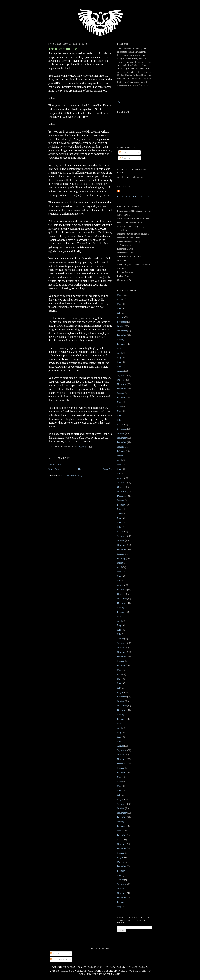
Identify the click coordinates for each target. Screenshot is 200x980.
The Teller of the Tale (63, 49)
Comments (125, 158)
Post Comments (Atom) (71, 476)
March (120, 295)
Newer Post (54, 469)
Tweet (120, 102)
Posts (123, 152)
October (121, 326)
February (121, 344)
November (122, 331)
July (119, 313)
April (120, 299)
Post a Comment (56, 464)
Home (81, 469)
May (119, 304)
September (122, 322)
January (121, 340)
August (120, 317)
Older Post (108, 469)
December (122, 335)
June (119, 308)
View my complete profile (133, 197)
